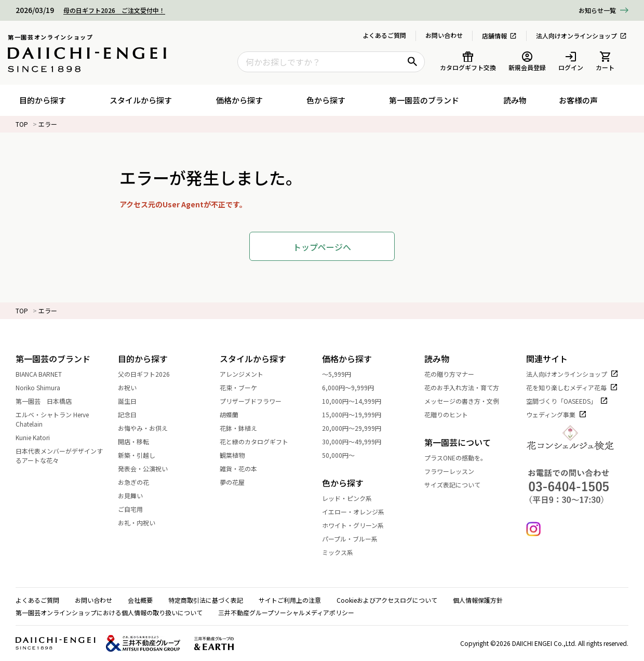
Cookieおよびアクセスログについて (387, 600)
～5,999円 (342, 374)
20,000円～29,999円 (357, 428)
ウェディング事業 (556, 414)
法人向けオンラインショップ (581, 36)
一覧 (597, 11)
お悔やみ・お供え (149, 428)
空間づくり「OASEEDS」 (567, 401)
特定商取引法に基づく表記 (206, 600)
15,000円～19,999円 (357, 414)
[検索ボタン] (412, 62)
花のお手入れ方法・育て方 (467, 387)
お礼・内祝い (142, 523)
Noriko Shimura (44, 387)
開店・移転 (139, 441)
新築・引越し (142, 455)
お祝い (133, 387)
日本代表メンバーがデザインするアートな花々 (67, 455)
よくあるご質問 (384, 35)
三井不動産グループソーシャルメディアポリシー (286, 612)
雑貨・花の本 (244, 468)
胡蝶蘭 (235, 414)
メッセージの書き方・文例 (467, 401)
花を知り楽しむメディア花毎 (572, 387)
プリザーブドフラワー (256, 401)
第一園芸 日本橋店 (49, 401)
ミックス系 (343, 552)
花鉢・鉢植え (244, 428)
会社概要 (140, 600)
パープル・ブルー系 (355, 539)
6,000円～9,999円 (354, 387)
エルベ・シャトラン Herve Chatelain (67, 419)
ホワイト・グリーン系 (359, 525)
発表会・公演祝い (149, 468)
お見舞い (136, 495)
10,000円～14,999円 (357, 401)
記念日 (133, 414)
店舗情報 (499, 36)
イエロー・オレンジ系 (359, 512)
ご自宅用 (136, 509)
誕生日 (133, 401)
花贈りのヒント (452, 414)
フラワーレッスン (449, 471)
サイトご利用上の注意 (290, 600)
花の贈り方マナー (455, 374)
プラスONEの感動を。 (455, 458)
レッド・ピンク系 (353, 498)
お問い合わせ (444, 35)
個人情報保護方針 (478, 600)
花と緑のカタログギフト (260, 441)
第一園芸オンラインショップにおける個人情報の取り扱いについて (109, 612)
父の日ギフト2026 (150, 374)
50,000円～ (344, 455)
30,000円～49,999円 (357, 441)
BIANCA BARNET (44, 374)
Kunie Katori (38, 437)
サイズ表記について (452, 485)
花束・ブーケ (244, 387)
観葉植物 (238, 455)
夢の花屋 (238, 482)
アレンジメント (247, 374)
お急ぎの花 (139, 482)
